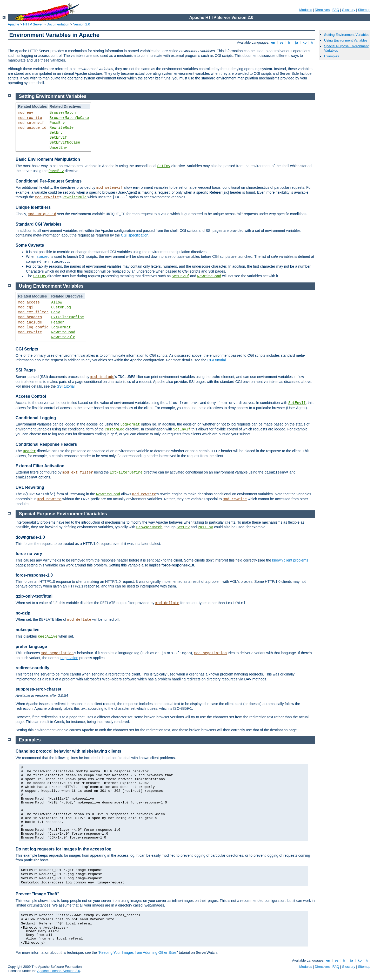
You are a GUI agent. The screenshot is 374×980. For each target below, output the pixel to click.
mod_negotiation (57, 653)
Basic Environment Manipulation (48, 159)
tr (313, 42)
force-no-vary (29, 554)
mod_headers (30, 317)
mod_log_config (33, 327)
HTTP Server (33, 24)
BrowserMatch (63, 113)
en (273, 42)
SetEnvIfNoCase (65, 143)
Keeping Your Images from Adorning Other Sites (138, 952)
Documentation (58, 24)
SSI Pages (26, 370)
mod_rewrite (30, 118)
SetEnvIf (58, 138)
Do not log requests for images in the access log (64, 849)
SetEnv (56, 133)
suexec (43, 257)
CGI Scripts (27, 349)
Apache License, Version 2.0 (59, 971)
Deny (56, 312)
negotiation (69, 658)
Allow (57, 302)
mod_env (26, 113)
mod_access (29, 302)
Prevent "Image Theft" (37, 894)
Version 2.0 (82, 24)
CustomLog (61, 307)
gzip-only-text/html (34, 596)
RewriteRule (62, 128)
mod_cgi (26, 307)
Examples (332, 56)
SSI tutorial (66, 386)
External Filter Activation (40, 466)
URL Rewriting (30, 487)
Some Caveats (30, 245)
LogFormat (61, 327)
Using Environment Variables (346, 40)
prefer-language (31, 647)
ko (305, 42)
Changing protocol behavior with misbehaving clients (68, 751)
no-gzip (23, 613)
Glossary (348, 10)
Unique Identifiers (33, 207)
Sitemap (364, 10)
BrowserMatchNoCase (69, 118)
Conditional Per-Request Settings (49, 181)
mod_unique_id (32, 128)
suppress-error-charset (38, 689)
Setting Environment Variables (347, 35)
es (282, 42)
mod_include (30, 322)
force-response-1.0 (34, 575)
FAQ (336, 10)
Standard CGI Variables (39, 224)
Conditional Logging (36, 418)
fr (289, 42)
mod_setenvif (31, 123)
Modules (306, 10)
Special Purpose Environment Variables (63, 514)
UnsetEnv (58, 148)
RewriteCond (209, 276)
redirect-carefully (32, 668)
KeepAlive (48, 637)
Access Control (31, 396)
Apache (14, 24)
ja (297, 42)
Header (58, 322)
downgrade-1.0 (30, 537)
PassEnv (57, 123)
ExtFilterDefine (68, 317)
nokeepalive (28, 630)
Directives (322, 10)
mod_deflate (167, 603)
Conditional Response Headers (46, 444)
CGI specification (135, 235)
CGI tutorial (217, 360)
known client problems (290, 560)
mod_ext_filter (33, 312)
